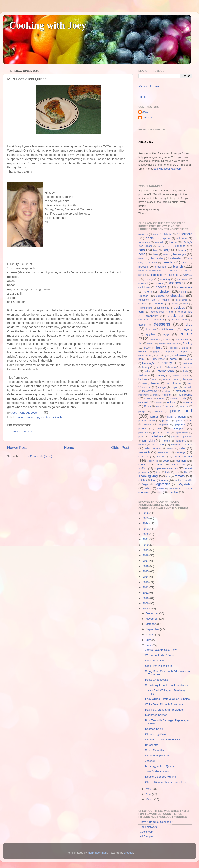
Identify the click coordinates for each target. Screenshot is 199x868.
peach (182, 417)
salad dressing (153, 448)
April (149, 794)
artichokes (182, 238)
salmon (170, 448)
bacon (21, 417)
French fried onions (168, 343)
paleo (158, 406)
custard (175, 320)
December (152, 613)
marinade (187, 387)
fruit (159, 347)
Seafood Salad (154, 729)
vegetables (162, 484)
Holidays (187, 363)
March (150, 799)
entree (47, 417)
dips (189, 324)
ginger (156, 352)
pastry (170, 417)
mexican (181, 391)
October (151, 624)
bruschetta (172, 271)
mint (155, 395)
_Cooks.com (146, 832)
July (149, 640)
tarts (168, 472)
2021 (146, 539)
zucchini (173, 492)
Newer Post (17, 448)
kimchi (155, 379)
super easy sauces (166, 468)
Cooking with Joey (48, 25)
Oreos (147, 406)
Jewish (176, 376)
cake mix (174, 275)
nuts (184, 398)
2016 (146, 566)
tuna (154, 480)
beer (156, 254)
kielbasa (143, 379)
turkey (164, 480)
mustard (161, 398)
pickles (142, 429)
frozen (148, 348)
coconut (159, 304)
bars (142, 250)
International (166, 371)
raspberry (180, 441)
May (149, 789)
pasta (154, 416)
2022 (146, 534)
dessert (142, 325)
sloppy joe (153, 461)
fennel (166, 340)
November (152, 619)
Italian (143, 375)
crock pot (176, 316)
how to (172, 367)
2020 (146, 545)
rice (162, 445)
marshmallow (149, 391)
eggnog (187, 329)
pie (159, 428)
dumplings (151, 329)
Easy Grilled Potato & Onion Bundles (168, 699)
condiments (163, 308)
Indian (148, 371)
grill (158, 355)
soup (166, 461)
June (149, 645)
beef (142, 254)
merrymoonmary (97, 853)
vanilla (188, 480)
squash (143, 465)
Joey (145, 112)
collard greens (145, 308)
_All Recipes (146, 836)
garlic (185, 348)
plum (167, 432)
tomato (180, 476)
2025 (146, 518)
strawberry (178, 465)
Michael (147, 117)
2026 (146, 513)
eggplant (151, 334)
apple (150, 238)
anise (156, 234)
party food (181, 411)
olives (159, 402)
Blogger (129, 853)
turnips (178, 480)
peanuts (167, 421)
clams (166, 300)
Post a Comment (23, 432)
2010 (146, 598)
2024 (146, 523)
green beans (145, 355)
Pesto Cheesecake (157, 680)
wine (159, 492)
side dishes (183, 456)
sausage (180, 452)
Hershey (188, 359)
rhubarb (142, 445)
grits (167, 355)
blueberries (175, 258)
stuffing (143, 468)
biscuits (142, 258)
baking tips (164, 246)
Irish (185, 371)
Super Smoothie (155, 750)
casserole (176, 283)
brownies (160, 267)
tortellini (143, 480)
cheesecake (185, 287)
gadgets (174, 348)
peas (189, 421)
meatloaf (166, 391)
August (150, 634)
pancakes (170, 406)
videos (148, 488)
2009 (146, 603)
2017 (146, 561)
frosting (187, 343)
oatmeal (143, 402)
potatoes (157, 436)
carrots (159, 283)
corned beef (157, 312)
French (151, 343)
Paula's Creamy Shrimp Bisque (164, 710)
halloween (180, 355)
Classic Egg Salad (156, 734)
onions (171, 402)
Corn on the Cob (155, 661)
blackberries (157, 258)
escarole (154, 340)
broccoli (143, 267)
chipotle (160, 296)
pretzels (175, 437)
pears (179, 421)
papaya (142, 411)
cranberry (152, 316)
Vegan (146, 484)
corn (141, 312)
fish (140, 343)
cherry (148, 292)
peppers (180, 424)
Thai (186, 472)
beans (182, 250)
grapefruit (170, 352)
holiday (167, 363)
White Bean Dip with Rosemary (164, 704)
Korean (166, 379)
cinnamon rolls (147, 300)
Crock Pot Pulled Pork (159, 666)
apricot (167, 238)
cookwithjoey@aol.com (167, 169)
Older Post (120, 448)
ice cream (186, 367)
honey (146, 367)
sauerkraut (164, 452)
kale (186, 376)
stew (160, 465)
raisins (166, 441)
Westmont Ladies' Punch (160, 655)
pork (141, 436)
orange (188, 402)
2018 (146, 555)
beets (166, 254)
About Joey (146, 142)
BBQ (166, 250)
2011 (146, 593)
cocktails (143, 304)
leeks (145, 383)
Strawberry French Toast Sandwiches (168, 685)
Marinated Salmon (156, 715)
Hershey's (148, 363)
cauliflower (144, 287)
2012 (146, 587)
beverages (179, 254)
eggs (39, 417)
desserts (162, 324)
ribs (153, 445)
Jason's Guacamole (157, 771)
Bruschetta (152, 745)
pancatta (184, 406)
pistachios (143, 432)
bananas (180, 246)
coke (186, 304)
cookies (179, 307)
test (177, 472)
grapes (184, 352)
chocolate (177, 296)
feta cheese (181, 340)
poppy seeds (182, 432)
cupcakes (159, 320)
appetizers (184, 234)
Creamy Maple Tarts (157, 755)
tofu (168, 476)
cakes (188, 274)
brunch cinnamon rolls (150, 271)
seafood (143, 456)
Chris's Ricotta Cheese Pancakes (165, 782)
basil (156, 250)
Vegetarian (185, 484)
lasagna (188, 379)
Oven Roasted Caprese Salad (163, 739)
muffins (166, 395)
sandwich (144, 452)
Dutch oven (168, 329)
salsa (182, 448)
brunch (30, 417)
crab (171, 312)
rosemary (176, 445)
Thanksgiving (148, 476)
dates (186, 320)
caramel (143, 283)
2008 (146, 609)
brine (185, 263)
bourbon (153, 263)
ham (141, 359)
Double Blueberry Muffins (160, 777)
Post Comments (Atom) (38, 456)
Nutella (173, 398)
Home (69, 448)
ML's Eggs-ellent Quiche (160, 766)
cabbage (157, 275)
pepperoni (163, 424)
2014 (146, 577)
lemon (155, 383)
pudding (188, 437)
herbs (173, 359)
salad (189, 445)
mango (162, 387)
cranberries (185, 312)
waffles (161, 488)
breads (167, 262)
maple (174, 387)
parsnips (158, 411)
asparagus (144, 242)
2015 (146, 571)
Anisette (168, 234)
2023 (146, 529)
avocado (159, 242)
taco (158, 472)
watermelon (175, 488)
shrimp (161, 456)
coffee (174, 304)
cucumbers (144, 320)
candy (149, 279)
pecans (147, 424)
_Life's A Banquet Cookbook (155, 822)
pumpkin (148, 440)
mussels (148, 398)
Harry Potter (158, 359)
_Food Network (148, 827)
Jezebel (150, 761)
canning (165, 279)
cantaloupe (183, 279)
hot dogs (160, 367)
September (153, 629)
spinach (57, 417)
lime (167, 383)
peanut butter (147, 420)
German (143, 352)
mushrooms (185, 395)
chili (183, 292)
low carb (178, 383)
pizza (156, 432)
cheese (161, 287)
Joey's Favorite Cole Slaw (161, 650)
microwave (144, 395)
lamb (176, 379)
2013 (146, 582)
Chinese (143, 296)
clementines (182, 300)
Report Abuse (149, 86)
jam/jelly (160, 376)
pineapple (178, 429)
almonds (143, 234)
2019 (146, 550)
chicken (165, 291)
